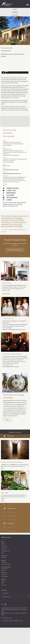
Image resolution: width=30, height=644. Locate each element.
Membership (4, 569)
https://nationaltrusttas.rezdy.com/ (12, 173)
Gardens (9, 200)
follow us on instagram (5, 604)
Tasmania (15, 12)
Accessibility (5, 621)
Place (15, 9)
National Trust (7, 4)
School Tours (7, 283)
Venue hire (4, 549)
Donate (3, 571)
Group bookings (12, 197)
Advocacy (4, 557)
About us (4, 581)
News (3, 583)
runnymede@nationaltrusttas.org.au (11, 170)
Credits (10, 621)
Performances (11, 193)
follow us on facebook (2, 604)
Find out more (6, 294)
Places (3, 543)
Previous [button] (2, 31)
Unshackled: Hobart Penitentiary (12, 462)
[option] (15, 31)
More (7, 420)
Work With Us (5, 576)
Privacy (21, 621)
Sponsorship (4, 573)
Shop (3, 553)
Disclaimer (16, 621)
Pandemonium (5, 547)
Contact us (4, 585)
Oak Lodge (5, 493)
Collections (4, 562)
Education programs (6, 564)
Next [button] (28, 31)
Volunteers (10, 195)
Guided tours (11, 190)
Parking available (13, 188)
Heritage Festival (5, 551)
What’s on (4, 545)
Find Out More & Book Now (15, 250)
